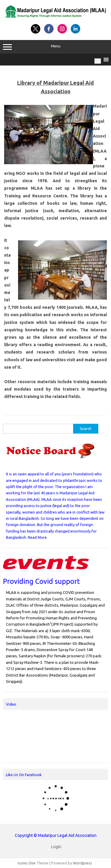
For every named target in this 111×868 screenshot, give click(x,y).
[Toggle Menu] (98, 61)
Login (56, 847)
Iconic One (27, 863)
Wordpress (82, 863)
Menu (55, 47)
